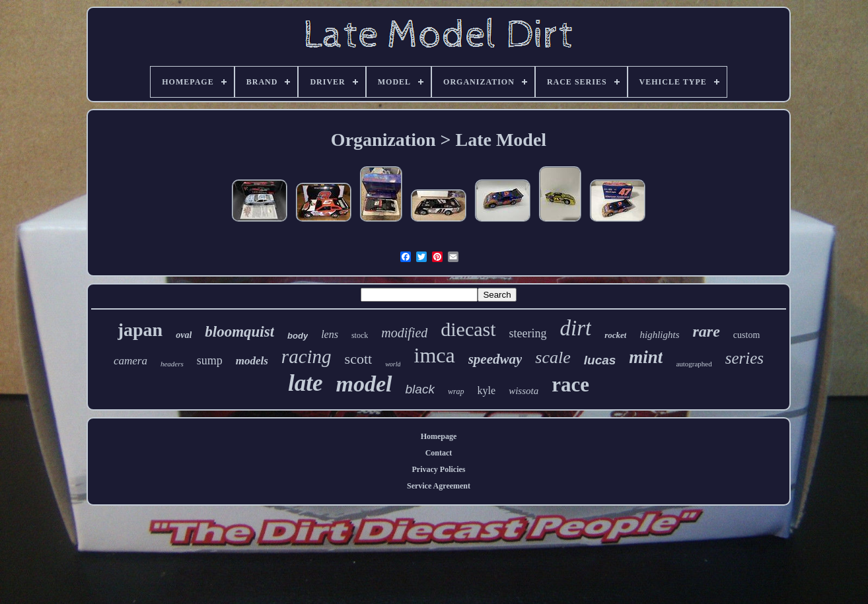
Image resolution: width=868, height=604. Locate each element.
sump (210, 360)
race (570, 385)
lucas (600, 360)
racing (307, 356)
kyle (487, 390)
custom (746, 335)
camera (130, 361)
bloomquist (239, 332)
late (305, 383)
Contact (439, 453)
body (298, 336)
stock (360, 335)
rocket (615, 335)
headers (172, 364)
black (420, 389)
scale (553, 357)
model (364, 384)
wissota (524, 391)
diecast (468, 329)
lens (330, 334)
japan (140, 330)
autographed (694, 364)
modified (404, 333)
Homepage (439, 436)
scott (359, 359)
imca (434, 355)
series (744, 358)
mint (646, 357)
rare (706, 331)
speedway (495, 359)
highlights (659, 335)
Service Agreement (439, 486)
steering (528, 333)
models (252, 361)
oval (184, 335)
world (393, 364)
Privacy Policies (439, 469)
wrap (456, 391)
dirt (576, 328)
